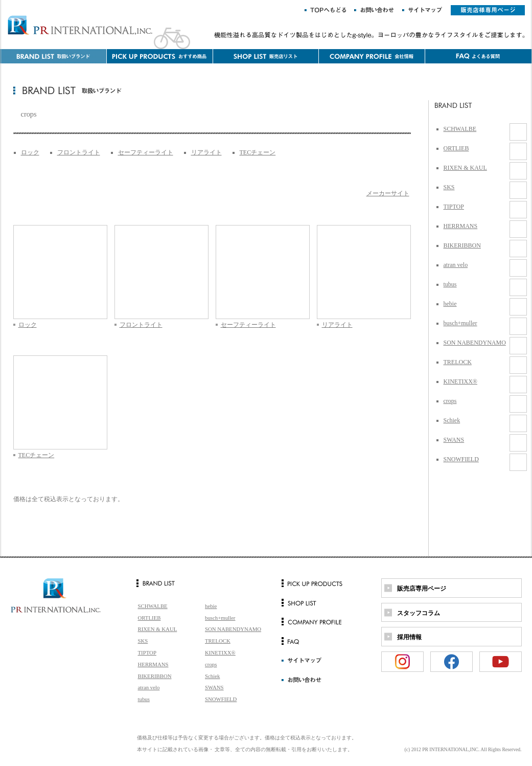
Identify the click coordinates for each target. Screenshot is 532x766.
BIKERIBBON (462, 245)
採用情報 (409, 637)
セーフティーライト (146, 152)
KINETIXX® (460, 381)
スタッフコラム (419, 613)
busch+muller (460, 323)
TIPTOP (454, 207)
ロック (30, 152)
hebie (450, 304)
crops (450, 401)
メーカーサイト (388, 193)
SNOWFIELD (461, 459)
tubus (450, 284)
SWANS (454, 440)
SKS (449, 187)
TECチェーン (258, 152)
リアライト (206, 152)
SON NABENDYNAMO (475, 343)
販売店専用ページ (422, 589)
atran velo (456, 265)
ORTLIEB (456, 148)
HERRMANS (461, 226)
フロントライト (79, 152)
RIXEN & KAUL (465, 168)
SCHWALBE (460, 129)
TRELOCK (458, 362)
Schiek (452, 420)
